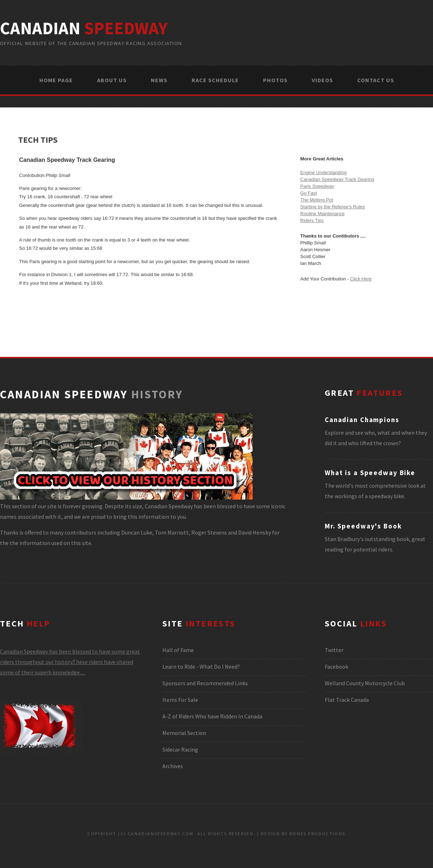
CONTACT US (376, 80)
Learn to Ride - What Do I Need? (201, 666)
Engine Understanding (323, 172)
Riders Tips (312, 220)
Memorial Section (184, 733)
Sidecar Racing (180, 749)
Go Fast (309, 193)
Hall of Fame (178, 650)
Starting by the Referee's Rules (333, 207)
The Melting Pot (317, 200)
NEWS (159, 80)
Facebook (336, 666)
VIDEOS (322, 80)
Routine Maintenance (322, 214)
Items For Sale (180, 700)
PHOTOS (275, 80)
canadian (84, 28)
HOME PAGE (56, 80)
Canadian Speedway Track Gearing (337, 179)
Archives (173, 766)
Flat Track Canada (347, 700)
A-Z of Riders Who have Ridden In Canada (212, 716)
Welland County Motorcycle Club (365, 683)
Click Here (361, 279)
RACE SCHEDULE (215, 80)
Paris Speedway (317, 186)
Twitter (334, 650)
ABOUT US (112, 80)
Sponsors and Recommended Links (205, 683)
